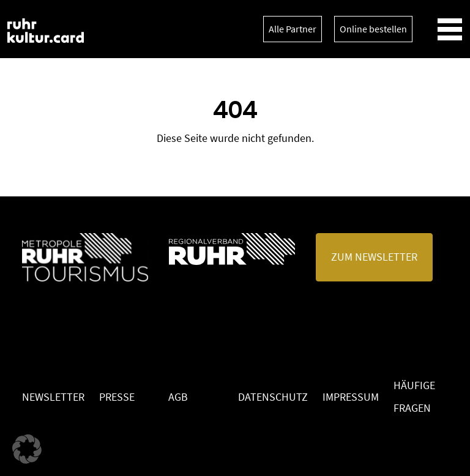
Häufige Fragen (414, 396)
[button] (27, 449)
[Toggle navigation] (450, 29)
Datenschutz (273, 397)
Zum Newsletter (374, 257)
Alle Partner (293, 29)
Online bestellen (373, 29)
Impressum (351, 397)
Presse (117, 397)
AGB (178, 397)
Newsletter (53, 397)
